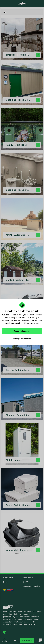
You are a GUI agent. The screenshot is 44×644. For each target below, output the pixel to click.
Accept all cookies (22, 331)
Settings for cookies (22, 339)
